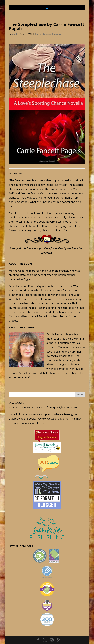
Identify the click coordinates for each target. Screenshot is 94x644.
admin (15, 34)
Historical (46, 34)
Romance (57, 34)
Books (38, 34)
